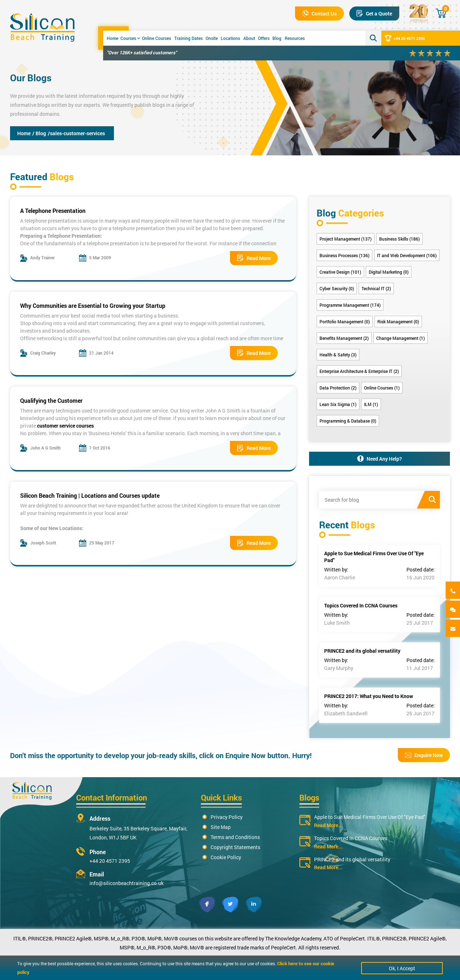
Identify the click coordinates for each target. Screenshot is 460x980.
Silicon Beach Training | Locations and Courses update (90, 495)
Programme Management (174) (350, 305)
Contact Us (319, 13)
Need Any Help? (379, 459)
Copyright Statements (235, 847)
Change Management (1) (401, 338)
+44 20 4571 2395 (405, 38)
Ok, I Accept (402, 968)
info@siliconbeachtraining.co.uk (126, 883)
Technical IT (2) (376, 288)
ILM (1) (371, 404)
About (249, 38)
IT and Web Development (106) (407, 255)
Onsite (212, 38)
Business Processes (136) (344, 255)
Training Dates (188, 38)
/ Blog (39, 133)
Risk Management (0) (398, 322)
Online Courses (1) (382, 388)
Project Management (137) (346, 239)
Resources (295, 38)
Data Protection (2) (338, 388)
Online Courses (157, 38)
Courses (130, 38)
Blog (277, 38)
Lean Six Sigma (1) (338, 404)
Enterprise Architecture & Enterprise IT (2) (359, 371)
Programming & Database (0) (348, 421)
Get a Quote (374, 13)
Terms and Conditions (235, 837)
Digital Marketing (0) (389, 272)
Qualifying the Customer (51, 400)
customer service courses (65, 426)
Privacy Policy (227, 817)
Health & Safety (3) (338, 355)
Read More (254, 258)
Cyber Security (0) (337, 288)
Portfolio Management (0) (345, 322)
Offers (264, 38)
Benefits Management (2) (344, 338)
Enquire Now (424, 755)
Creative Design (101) (340, 272)
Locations (230, 38)
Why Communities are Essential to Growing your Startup (93, 306)
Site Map (221, 827)
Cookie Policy (226, 857)
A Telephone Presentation (53, 211)
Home (112, 38)
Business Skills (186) (399, 239)
